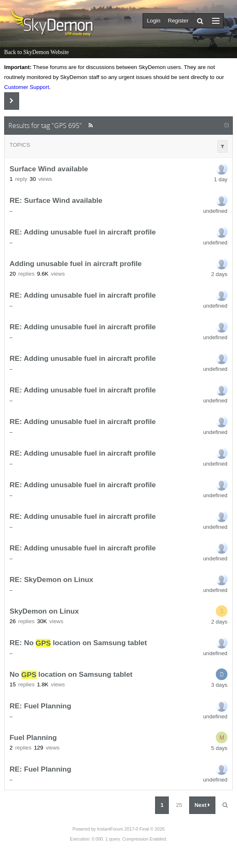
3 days (219, 685)
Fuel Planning (33, 738)
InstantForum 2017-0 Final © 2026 (131, 829)
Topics (20, 145)
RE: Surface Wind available (56, 201)
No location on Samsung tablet (71, 675)
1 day (221, 179)
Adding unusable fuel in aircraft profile (76, 264)
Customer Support (27, 87)
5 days (219, 748)
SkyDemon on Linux (44, 612)
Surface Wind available (49, 169)
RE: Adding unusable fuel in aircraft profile (83, 232)
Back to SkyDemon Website (36, 52)
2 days (219, 274)
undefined (215, 211)
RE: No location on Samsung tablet (78, 643)
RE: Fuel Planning (40, 706)
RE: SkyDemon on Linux (51, 580)
